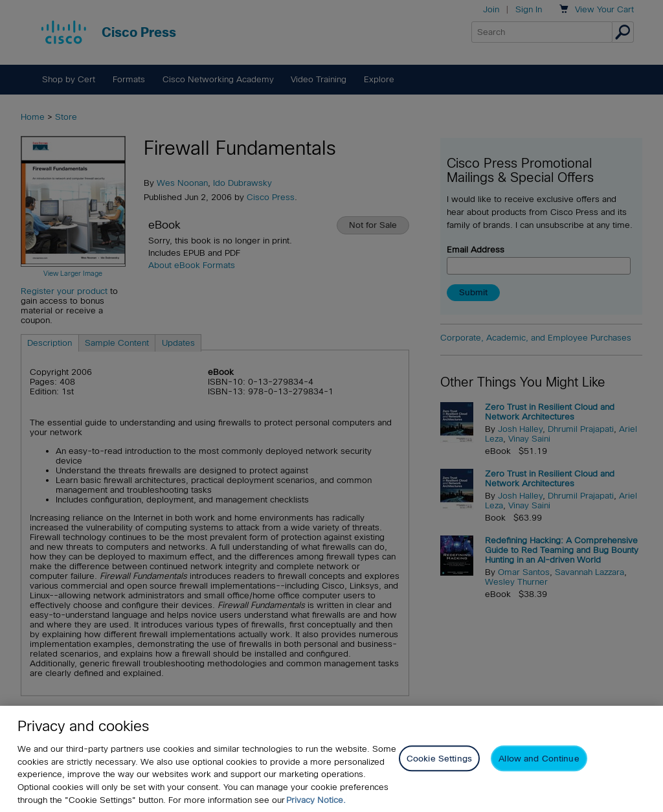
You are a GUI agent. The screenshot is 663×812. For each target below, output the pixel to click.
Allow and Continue (539, 761)
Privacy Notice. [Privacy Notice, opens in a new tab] (316, 802)
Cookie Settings (439, 761)
